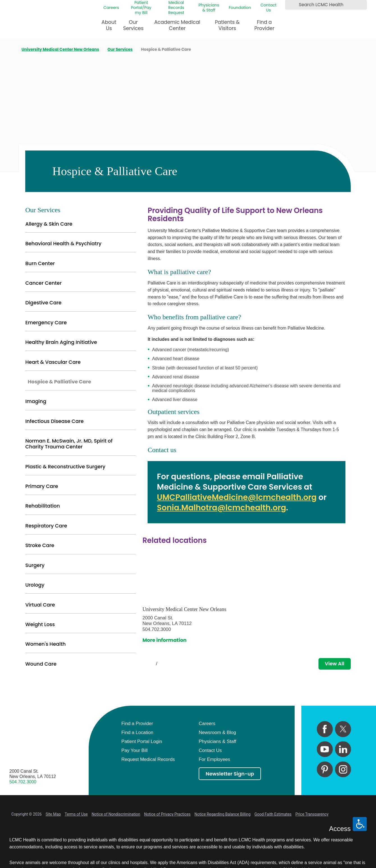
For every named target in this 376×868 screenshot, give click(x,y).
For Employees (214, 759)
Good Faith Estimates (273, 814)
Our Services (133, 25)
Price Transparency (312, 814)
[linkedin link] (343, 749)
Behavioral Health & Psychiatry (63, 244)
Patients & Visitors (227, 25)
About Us (109, 25)
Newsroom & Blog (217, 732)
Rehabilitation (43, 506)
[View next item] (168, 664)
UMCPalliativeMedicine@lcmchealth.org (237, 497)
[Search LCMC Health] (290, 5)
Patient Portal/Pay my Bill (141, 8)
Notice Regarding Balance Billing (223, 814)
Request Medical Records (148, 759)
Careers (111, 8)
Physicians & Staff (209, 8)
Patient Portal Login (142, 741)
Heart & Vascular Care (53, 362)
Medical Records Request (176, 8)
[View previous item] (145, 664)
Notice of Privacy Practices (168, 814)
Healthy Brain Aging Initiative (61, 342)
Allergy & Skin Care (49, 224)
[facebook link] (325, 729)
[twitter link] (343, 729)
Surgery (35, 565)
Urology (35, 585)
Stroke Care (40, 545)
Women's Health (45, 644)
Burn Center (40, 263)
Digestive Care (43, 303)
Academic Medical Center (177, 25)
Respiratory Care (46, 526)
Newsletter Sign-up (230, 774)
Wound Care (41, 664)
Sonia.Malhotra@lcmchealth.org (221, 508)
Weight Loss (40, 624)
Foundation (240, 8)
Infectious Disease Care (54, 421)
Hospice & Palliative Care (59, 382)
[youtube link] (325, 749)
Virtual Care (40, 605)
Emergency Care (46, 323)
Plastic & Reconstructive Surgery (65, 467)
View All (334, 664)
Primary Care (42, 486)
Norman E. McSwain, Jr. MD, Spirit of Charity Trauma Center (69, 444)
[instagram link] (343, 769)
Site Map (53, 814)
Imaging (36, 401)
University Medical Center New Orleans (60, 50)
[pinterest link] (325, 769)
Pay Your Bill (135, 750)
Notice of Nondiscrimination (116, 814)
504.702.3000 (23, 782)
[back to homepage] (11, 49)
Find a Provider (264, 25)
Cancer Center (43, 283)
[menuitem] (109, 28)
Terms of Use (76, 814)
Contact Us (268, 8)
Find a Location (137, 732)
